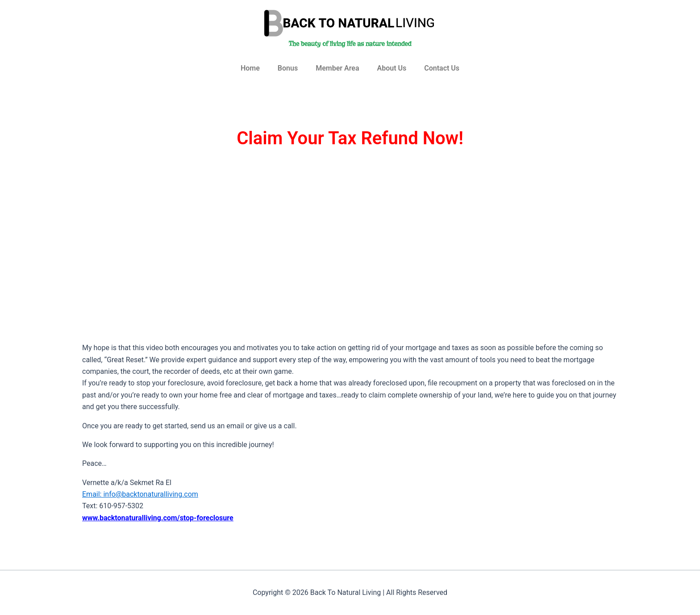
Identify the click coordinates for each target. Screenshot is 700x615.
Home (250, 68)
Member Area (337, 68)
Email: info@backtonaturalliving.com (140, 494)
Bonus (288, 68)
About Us (392, 68)
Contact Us (442, 68)
